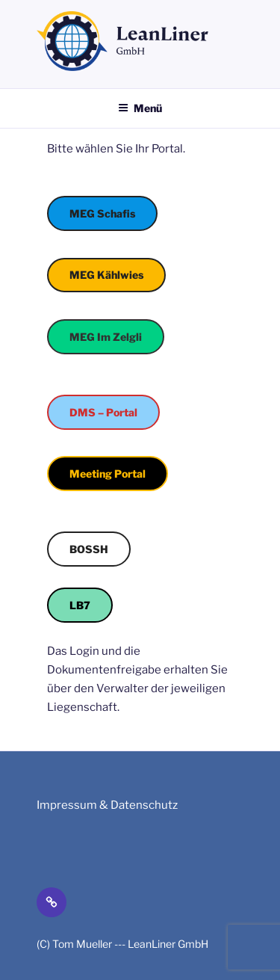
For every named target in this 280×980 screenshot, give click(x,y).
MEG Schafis (102, 213)
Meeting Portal (108, 474)
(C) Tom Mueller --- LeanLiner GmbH (122, 944)
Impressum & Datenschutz (107, 805)
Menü (140, 108)
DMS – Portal (103, 412)
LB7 (80, 605)
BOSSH (89, 549)
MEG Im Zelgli (106, 337)
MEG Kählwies (106, 275)
